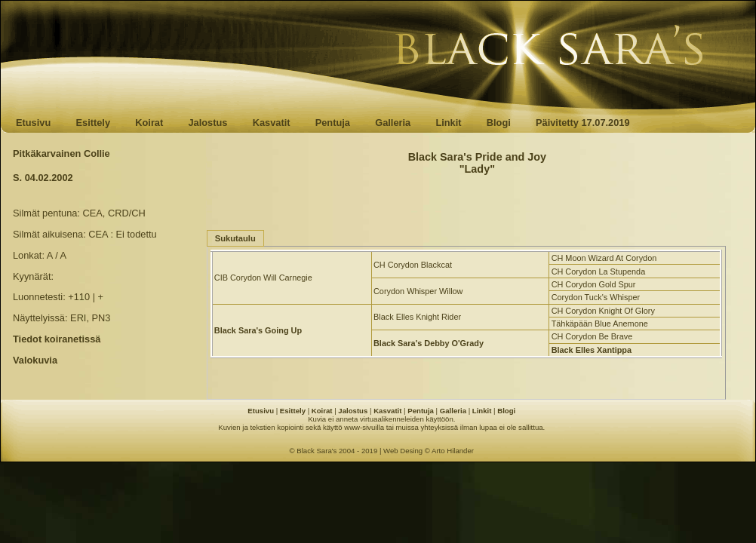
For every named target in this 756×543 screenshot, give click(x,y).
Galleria (393, 123)
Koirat (149, 123)
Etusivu (33, 123)
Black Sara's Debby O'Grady (429, 343)
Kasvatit (272, 123)
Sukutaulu (235, 238)
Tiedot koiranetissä (57, 339)
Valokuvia (35, 360)
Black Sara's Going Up (258, 330)
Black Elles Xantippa (592, 350)
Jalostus (208, 123)
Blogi (499, 123)
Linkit (448, 123)
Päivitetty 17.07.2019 (583, 123)
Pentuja (333, 123)
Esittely (93, 123)
